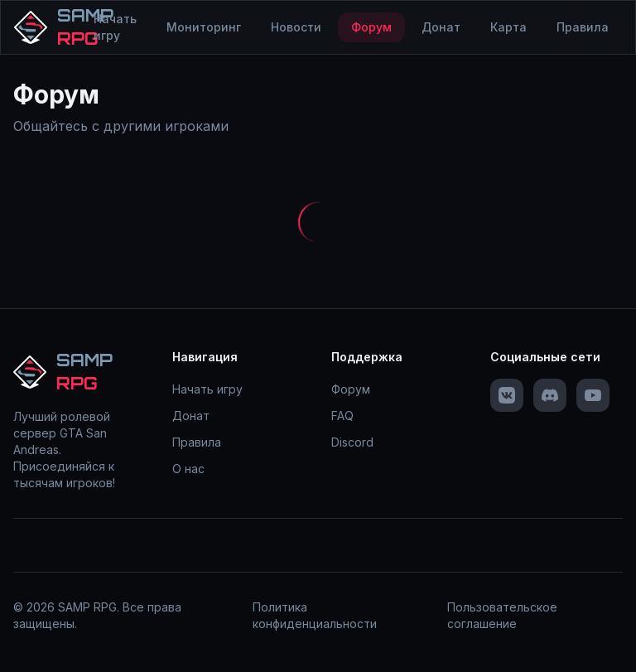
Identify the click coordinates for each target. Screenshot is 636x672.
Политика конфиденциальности (315, 615)
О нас (188, 469)
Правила (583, 27)
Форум (371, 27)
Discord (352, 442)
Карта (508, 27)
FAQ (342, 416)
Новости (296, 27)
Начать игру (115, 27)
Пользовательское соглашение (502, 615)
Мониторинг (204, 27)
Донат (441, 27)
